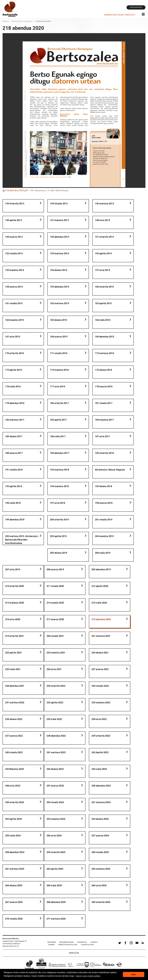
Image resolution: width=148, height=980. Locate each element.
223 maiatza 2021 (56, 653)
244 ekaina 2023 (55, 769)
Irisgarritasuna (66, 942)
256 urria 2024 (54, 836)
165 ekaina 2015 (59, 320)
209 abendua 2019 (101, 569)
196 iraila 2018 (13, 503)
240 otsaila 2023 (14, 752)
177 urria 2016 (57, 386)
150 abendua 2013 (60, 237)
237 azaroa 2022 (14, 736)
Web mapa (52, 942)
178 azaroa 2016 (104, 386)
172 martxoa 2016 (104, 353)
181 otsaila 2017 (104, 403)
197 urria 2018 (57, 503)
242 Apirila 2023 (100, 752)
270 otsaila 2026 (14, 919)
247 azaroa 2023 (55, 786)
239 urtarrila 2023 (101, 736)
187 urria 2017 (102, 436)
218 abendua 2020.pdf (15, 190)
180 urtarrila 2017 (59, 403)
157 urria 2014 (102, 270)
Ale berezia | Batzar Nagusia (110, 470)
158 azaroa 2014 (14, 287)
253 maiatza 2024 (56, 819)
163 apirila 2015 (103, 303)
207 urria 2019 (13, 569)
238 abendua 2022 (56, 736)
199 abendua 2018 (15, 520)
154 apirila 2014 (103, 253)
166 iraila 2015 (103, 320)
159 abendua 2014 (60, 287)
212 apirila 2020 (100, 586)
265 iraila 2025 (54, 885)
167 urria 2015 (13, 337)
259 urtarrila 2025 (56, 852)
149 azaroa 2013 (14, 237)
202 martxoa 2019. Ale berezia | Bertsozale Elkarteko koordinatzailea (22, 540)
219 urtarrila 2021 (15, 636)
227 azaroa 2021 (100, 669)
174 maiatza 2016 (59, 370)
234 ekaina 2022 (14, 719)
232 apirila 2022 (55, 702)
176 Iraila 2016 (13, 386)
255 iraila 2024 (13, 836)
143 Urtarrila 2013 (15, 204)
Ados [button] (134, 974)
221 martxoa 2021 (101, 636)
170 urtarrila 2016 (15, 353)
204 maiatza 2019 (104, 536)
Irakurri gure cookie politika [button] (88, 976)
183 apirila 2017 (58, 420)
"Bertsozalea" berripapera (22, 21)
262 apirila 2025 (55, 869)
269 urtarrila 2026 (101, 902)
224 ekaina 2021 (100, 653)
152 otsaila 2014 (14, 253)
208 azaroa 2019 (55, 569)
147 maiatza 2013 (59, 220)
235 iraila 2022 (54, 719)
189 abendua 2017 (60, 453)
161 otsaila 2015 (14, 303)
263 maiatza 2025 (101, 869)
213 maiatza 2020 (15, 603)
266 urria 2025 (99, 885)
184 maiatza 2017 (104, 420)
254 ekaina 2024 (100, 819)
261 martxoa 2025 (15, 869)
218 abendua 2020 (101, 619)
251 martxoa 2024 (101, 802)
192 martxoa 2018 (59, 470)
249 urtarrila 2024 (15, 802)
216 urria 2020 (13, 619)
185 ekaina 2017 (14, 436)
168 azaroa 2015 (59, 337)
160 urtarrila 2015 (104, 287)
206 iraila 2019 (103, 553)
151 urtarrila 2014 (104, 237)
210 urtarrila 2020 (15, 586)
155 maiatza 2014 (15, 270)
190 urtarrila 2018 (104, 453)
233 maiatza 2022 (101, 702)
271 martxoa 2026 (56, 919)
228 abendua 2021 (15, 686)
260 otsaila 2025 (100, 852)
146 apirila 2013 (13, 220)
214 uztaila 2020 (55, 603)
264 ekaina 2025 (14, 885)
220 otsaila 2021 (55, 636)
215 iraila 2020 (99, 603)
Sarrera (6, 21)
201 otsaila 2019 (104, 520)
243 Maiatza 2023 (15, 769)
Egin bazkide (136, 7)
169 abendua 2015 (105, 337)
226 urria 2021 (54, 669)
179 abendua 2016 (15, 403)
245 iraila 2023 (99, 769)
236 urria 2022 (99, 719)
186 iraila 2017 (58, 436)
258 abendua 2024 (15, 852)
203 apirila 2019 (58, 536)
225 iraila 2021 (13, 669)
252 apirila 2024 (13, 819)
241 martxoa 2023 (56, 752)
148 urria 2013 (102, 220)
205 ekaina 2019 (59, 553)
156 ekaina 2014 (59, 270)
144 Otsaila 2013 (59, 204)
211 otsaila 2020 (55, 586)
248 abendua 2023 (101, 786)
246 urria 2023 (13, 786)
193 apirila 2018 (13, 486)
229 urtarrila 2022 (56, 686)
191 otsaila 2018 (14, 470)
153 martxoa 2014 (59, 253)
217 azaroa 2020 (55, 619)
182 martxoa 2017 (15, 420)
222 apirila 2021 (13, 653)
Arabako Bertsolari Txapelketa (120, 15)
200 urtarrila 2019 (59, 520)
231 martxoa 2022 (15, 702)
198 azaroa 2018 (104, 503)
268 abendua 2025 (56, 902)
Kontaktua (82, 942)
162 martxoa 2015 (59, 303)
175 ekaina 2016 (103, 370)
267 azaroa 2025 (14, 902)
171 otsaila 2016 (59, 353)
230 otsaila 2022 (100, 686)
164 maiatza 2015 (15, 320)
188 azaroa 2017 (14, 453)
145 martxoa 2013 (104, 204)
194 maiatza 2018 (59, 486)
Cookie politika (87, 945)
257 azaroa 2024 (100, 836)
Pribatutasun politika (68, 945)
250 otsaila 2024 (55, 802)
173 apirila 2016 (13, 370)
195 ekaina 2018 (103, 486)
